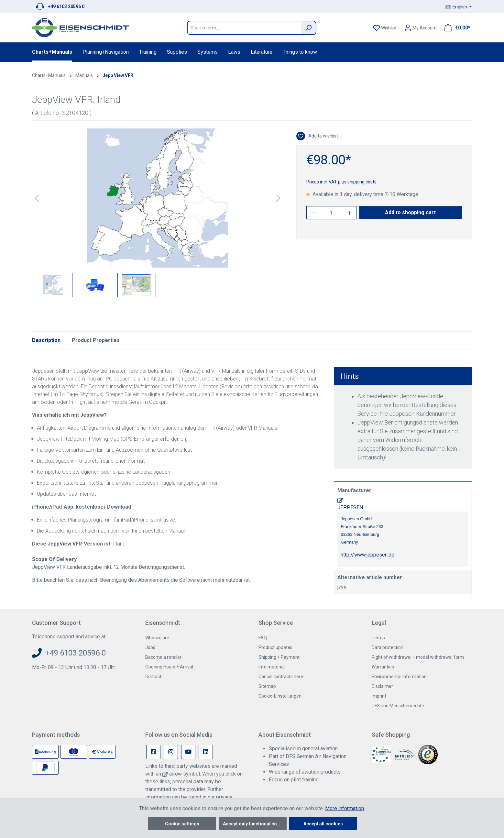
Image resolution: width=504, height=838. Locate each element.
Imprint (379, 696)
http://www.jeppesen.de (367, 555)
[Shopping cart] (455, 28)
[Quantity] (331, 213)
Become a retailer (163, 657)
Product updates (275, 647)
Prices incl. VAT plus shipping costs (341, 182)
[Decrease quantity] (313, 213)
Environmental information (399, 677)
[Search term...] (244, 28)
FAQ (263, 638)
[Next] (278, 198)
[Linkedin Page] (206, 752)
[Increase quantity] (350, 213)
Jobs (150, 647)
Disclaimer (382, 686)
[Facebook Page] (153, 752)
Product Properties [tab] (96, 340)
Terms (378, 638)
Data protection (388, 647)
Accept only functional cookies (255, 824)
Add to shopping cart (410, 212)
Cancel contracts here (281, 677)
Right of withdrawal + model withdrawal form (418, 657)
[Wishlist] (385, 28)
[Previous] (37, 198)
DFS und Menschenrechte (398, 706)
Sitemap (267, 686)
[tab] (46, 340)
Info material (272, 667)
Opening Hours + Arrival (169, 667)
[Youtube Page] (188, 752)
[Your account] (421, 28)
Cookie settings (182, 824)
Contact (153, 677)
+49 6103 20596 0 (66, 6)
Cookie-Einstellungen (280, 696)
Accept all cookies (323, 824)
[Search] (309, 28)
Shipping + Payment (279, 657)
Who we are (157, 638)
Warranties (383, 667)
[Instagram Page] (171, 752)
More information (345, 808)
